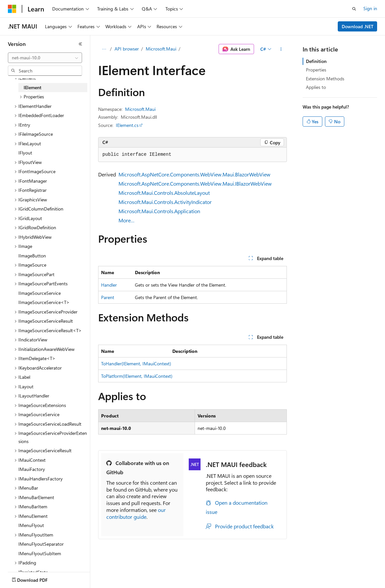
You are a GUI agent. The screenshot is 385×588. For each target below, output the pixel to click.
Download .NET (358, 26)
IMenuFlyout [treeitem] (31, 525)
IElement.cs (127, 125)
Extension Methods (325, 79)
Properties (316, 70)
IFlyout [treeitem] (25, 153)
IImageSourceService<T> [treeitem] (44, 302)
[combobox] (45, 58)
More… (127, 220)
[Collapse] (80, 44)
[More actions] (281, 49)
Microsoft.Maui (161, 49)
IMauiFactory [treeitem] (32, 469)
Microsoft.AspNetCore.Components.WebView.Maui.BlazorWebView (194, 174)
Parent (108, 297)
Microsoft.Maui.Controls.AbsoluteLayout (164, 193)
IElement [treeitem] (32, 87)
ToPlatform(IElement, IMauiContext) (137, 376)
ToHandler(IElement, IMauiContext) (136, 364)
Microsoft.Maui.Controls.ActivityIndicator (165, 202)
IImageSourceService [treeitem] (40, 293)
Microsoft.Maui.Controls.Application (159, 211)
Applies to (316, 87)
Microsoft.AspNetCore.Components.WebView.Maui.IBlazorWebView (195, 183)
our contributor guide (136, 513)
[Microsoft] (12, 9)
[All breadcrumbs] (104, 49)
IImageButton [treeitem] (32, 256)
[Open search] (354, 9)
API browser (127, 49)
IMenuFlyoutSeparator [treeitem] (41, 544)
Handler (109, 285)
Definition (316, 61)
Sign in (370, 8)
